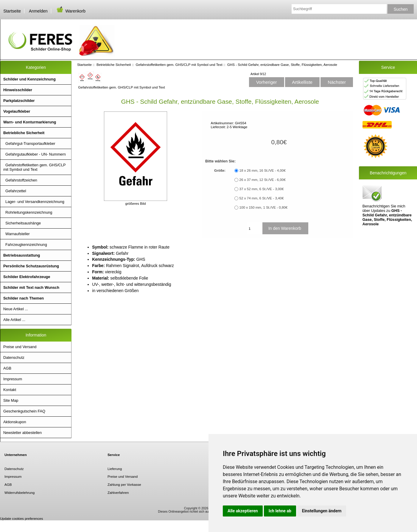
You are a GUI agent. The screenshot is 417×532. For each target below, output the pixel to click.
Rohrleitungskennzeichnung (28, 212)
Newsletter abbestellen (22, 433)
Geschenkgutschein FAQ (24, 411)
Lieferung (115, 469)
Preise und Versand (20, 347)
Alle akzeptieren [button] (243, 511)
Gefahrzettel (15, 191)
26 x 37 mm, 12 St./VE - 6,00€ (263, 180)
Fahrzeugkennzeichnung (25, 245)
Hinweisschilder (18, 90)
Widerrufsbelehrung (20, 493)
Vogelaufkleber (17, 111)
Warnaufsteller (17, 234)
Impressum (13, 379)
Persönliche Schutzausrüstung (31, 266)
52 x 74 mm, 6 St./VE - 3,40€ (262, 198)
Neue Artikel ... (16, 309)
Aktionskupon (15, 422)
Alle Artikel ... (14, 320)
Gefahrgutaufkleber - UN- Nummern (35, 154)
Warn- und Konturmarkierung (30, 122)
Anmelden (38, 11)
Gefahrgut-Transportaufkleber (29, 144)
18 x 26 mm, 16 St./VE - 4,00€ (263, 171)
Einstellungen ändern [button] (322, 511)
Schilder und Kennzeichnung (29, 79)
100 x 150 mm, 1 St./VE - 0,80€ (264, 208)
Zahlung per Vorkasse (124, 484)
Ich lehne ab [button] (280, 511)
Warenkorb (71, 11)
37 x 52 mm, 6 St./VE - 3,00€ (262, 189)
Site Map (11, 400)
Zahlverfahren (118, 493)
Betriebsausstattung (22, 255)
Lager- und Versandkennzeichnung (34, 202)
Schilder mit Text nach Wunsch (31, 287)
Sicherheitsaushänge (22, 223)
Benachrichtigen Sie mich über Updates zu (387, 205)
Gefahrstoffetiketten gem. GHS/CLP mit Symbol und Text (179, 65)
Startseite (12, 11)
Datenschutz (14, 357)
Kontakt (10, 390)
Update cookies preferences (21, 518)
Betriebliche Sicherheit (114, 65)
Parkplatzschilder (19, 101)
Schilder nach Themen (24, 298)
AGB (7, 368)
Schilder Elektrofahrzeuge (27, 277)
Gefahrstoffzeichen (20, 180)
